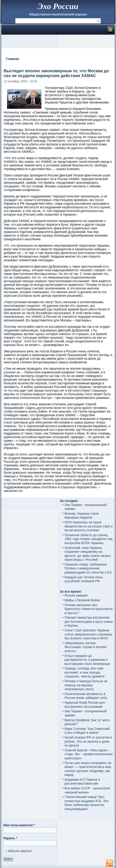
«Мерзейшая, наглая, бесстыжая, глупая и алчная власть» (85, 647)
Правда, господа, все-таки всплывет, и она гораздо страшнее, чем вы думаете (85, 672)
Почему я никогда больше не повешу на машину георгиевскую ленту (86, 685)
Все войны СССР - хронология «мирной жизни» (87, 790)
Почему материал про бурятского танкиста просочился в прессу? (89, 609)
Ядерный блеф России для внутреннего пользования (85, 705)
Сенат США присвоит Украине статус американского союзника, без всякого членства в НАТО (89, 634)
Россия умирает (76, 595)
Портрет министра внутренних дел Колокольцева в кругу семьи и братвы (89, 621)
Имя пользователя (19, 825)
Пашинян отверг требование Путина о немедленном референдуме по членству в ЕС (88, 568)
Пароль (10, 838)
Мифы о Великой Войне (82, 600)
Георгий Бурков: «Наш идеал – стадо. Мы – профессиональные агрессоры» (89, 754)
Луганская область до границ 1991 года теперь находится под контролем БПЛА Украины (88, 539)
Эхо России (58, 6)
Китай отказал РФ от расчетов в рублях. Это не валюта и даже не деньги (88, 741)
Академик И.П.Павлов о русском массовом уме (82, 782)
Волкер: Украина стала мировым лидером (82, 516)
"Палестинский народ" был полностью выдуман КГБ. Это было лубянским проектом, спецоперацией (86, 803)
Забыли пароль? (20, 851)
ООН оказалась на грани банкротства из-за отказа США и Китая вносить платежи (89, 526)
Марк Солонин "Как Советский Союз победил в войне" (87, 731)
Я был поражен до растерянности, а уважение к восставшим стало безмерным (87, 660)
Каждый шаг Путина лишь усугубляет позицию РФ (84, 579)
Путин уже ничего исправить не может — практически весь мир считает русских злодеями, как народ (88, 769)
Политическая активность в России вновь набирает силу (86, 696)
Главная (13, 59)
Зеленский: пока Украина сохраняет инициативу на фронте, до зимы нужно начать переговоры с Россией (88, 554)
